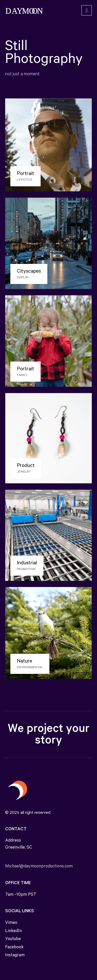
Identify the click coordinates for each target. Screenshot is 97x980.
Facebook (14, 948)
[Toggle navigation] (87, 10)
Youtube (13, 939)
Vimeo (11, 923)
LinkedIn (13, 931)
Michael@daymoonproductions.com (39, 867)
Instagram (15, 956)
